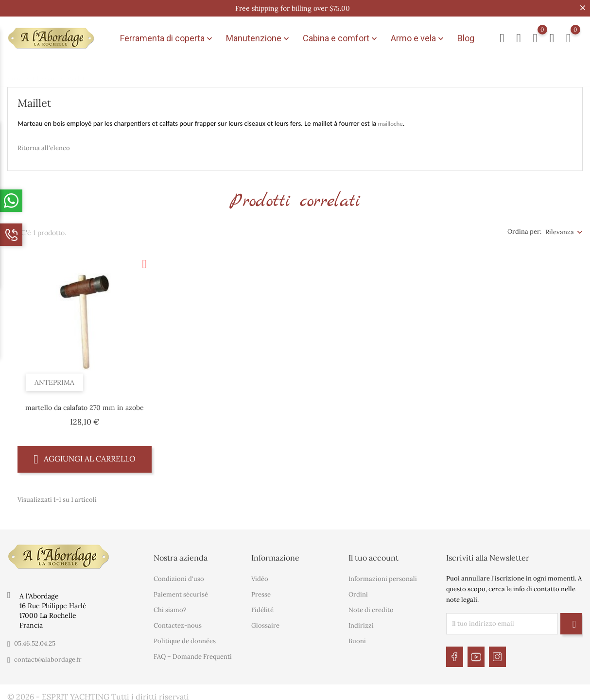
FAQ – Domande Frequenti (193, 654)
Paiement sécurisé (181, 591)
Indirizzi (361, 623)
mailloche (390, 120)
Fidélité (262, 607)
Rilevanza (560, 229)
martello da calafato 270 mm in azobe (85, 404)
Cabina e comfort (341, 37)
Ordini (358, 591)
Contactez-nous (178, 623)
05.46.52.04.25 (35, 640)
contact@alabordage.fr (48, 657)
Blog (466, 37)
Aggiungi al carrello (85, 455)
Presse (261, 591)
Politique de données (185, 638)
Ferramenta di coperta (167, 37)
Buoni (357, 638)
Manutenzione (259, 37)
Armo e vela (418, 37)
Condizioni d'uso (179, 576)
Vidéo (260, 576)
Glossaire (265, 623)
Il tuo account (373, 555)
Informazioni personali (383, 576)
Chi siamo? (170, 607)
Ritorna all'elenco (44, 145)
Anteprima (56, 377)
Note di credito (371, 607)
